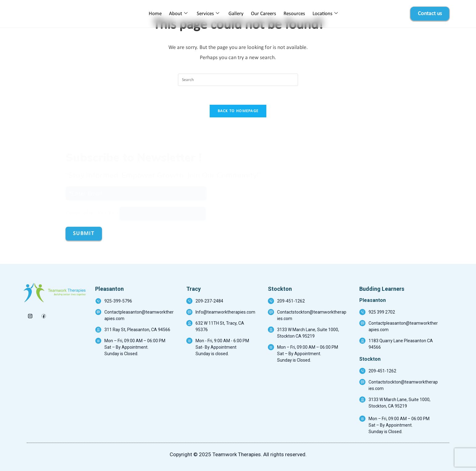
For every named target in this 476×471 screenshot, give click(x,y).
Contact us (430, 14)
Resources (294, 14)
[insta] (30, 314)
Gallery (236, 14)
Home (155, 14)
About (178, 14)
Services (208, 14)
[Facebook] (44, 314)
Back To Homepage (238, 111)
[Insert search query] (238, 80)
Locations (325, 14)
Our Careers (264, 14)
